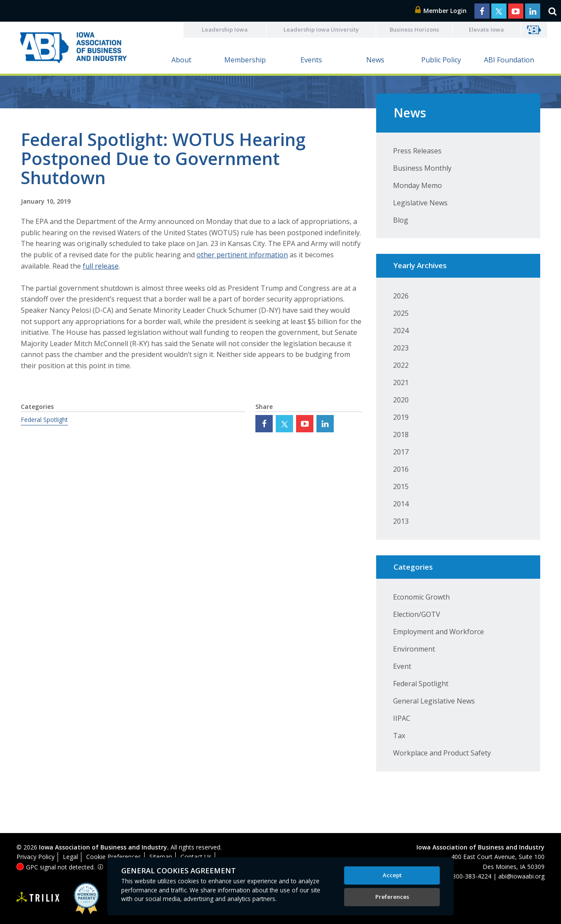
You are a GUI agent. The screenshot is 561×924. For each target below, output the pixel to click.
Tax (399, 736)
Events (311, 60)
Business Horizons (414, 29)
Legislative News (420, 203)
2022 (401, 365)
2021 (401, 383)
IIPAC (402, 718)
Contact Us (196, 857)
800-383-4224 (472, 876)
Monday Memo (418, 185)
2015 (401, 486)
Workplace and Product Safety (442, 753)
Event (402, 666)
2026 (401, 296)
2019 (401, 417)
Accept (392, 875)
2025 (401, 313)
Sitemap (161, 857)
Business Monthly (422, 168)
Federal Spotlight (44, 420)
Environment (414, 649)
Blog (401, 220)
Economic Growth (421, 597)
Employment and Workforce (438, 632)
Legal (70, 857)
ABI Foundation (509, 60)
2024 (401, 331)
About (181, 60)
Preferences (392, 897)
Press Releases (417, 151)
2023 (401, 348)
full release (101, 266)
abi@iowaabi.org (521, 876)
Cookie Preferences (114, 857)
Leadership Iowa (225, 29)
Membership (245, 60)
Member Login (441, 11)
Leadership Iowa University (321, 29)
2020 (401, 400)
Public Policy (441, 60)
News (375, 60)
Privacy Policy (35, 857)
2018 (401, 434)
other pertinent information (242, 255)
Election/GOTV (417, 614)
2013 (401, 521)
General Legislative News (434, 701)
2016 (401, 469)
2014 (401, 504)
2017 (401, 452)
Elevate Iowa (486, 29)
